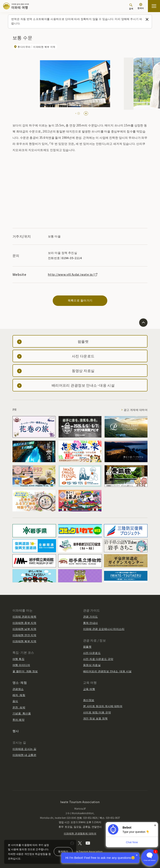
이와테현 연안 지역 (24, 635)
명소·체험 (20, 682)
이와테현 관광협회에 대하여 (80, 833)
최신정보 (89, 700)
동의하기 (63, 851)
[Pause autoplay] (86, 113)
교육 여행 (89, 689)
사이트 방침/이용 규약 (97, 712)
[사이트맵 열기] (154, 6)
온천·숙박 (19, 707)
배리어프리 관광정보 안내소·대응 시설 (107, 671)
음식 (15, 701)
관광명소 (18, 689)
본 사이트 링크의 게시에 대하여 (103, 706)
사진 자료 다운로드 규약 (98, 659)
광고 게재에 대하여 (136, 410)
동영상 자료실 (92, 665)
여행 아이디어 (21, 665)
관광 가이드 (91, 616)
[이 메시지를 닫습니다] (147, 20)
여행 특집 (18, 659)
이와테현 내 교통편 (24, 755)
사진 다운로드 (92, 653)
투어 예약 (18, 720)
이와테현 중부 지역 (24, 623)
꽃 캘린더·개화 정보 (25, 671)
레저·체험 (19, 695)
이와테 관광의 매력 (24, 616)
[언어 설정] (141, 7)
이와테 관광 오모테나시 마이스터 (104, 629)
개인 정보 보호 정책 (95, 718)
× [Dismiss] (155, 825)
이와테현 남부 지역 (24, 629)
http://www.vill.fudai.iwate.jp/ (73, 274)
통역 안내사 (91, 623)
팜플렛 (87, 647)
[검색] (131, 7)
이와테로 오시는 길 (24, 749)
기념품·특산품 (22, 713)
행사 (16, 731)
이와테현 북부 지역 (24, 641)
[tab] (77, 113)
